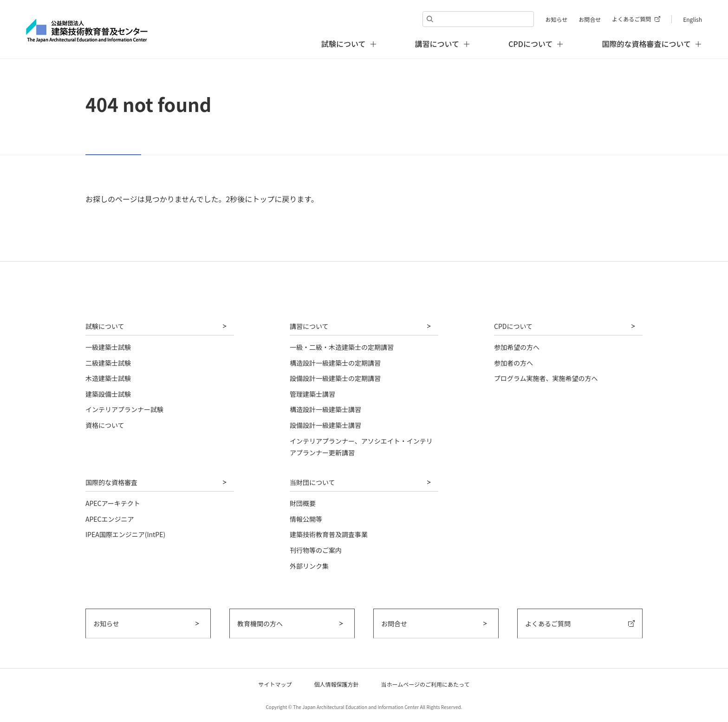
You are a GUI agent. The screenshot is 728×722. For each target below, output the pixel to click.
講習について (309, 326)
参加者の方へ (513, 363)
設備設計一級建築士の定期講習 (335, 378)
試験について (105, 326)
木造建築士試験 (108, 378)
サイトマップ (275, 684)
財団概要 (303, 503)
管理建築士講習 (312, 394)
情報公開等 (306, 519)
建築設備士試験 (108, 394)
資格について (105, 425)
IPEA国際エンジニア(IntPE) (125, 534)
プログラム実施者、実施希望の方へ (546, 378)
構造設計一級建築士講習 (325, 409)
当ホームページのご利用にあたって (426, 684)
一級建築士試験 (108, 347)
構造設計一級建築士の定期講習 (335, 363)
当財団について (312, 482)
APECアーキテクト (113, 503)
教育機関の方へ (260, 624)
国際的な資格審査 (111, 482)
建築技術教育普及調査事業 (329, 534)
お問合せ (590, 19)
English (692, 19)
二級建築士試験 (108, 363)
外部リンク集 (309, 566)
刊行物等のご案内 (316, 550)
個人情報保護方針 (337, 684)
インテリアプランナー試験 (124, 409)
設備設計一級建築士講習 (325, 425)
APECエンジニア (110, 519)
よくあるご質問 (631, 19)
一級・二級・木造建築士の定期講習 (342, 347)
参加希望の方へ (517, 347)
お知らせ (556, 19)
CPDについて (513, 326)
